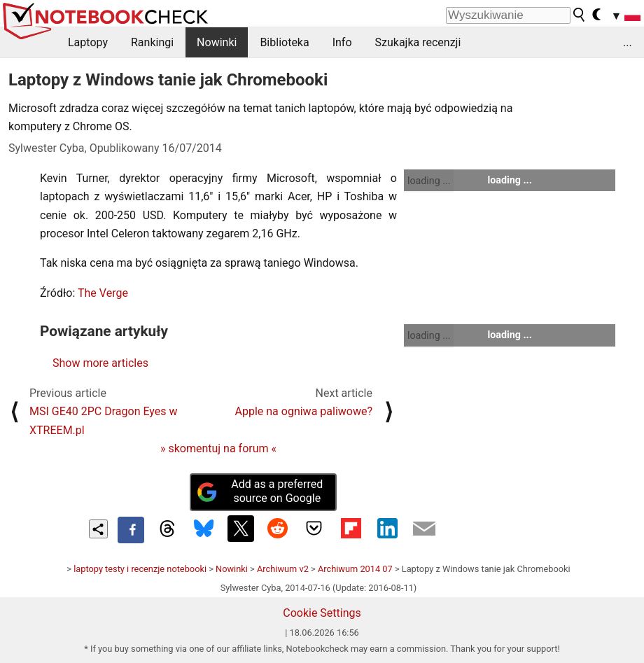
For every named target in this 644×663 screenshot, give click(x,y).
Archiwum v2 (283, 569)
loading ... (429, 181)
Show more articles (100, 363)
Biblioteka (284, 42)
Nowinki (217, 42)
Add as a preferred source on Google (260, 491)
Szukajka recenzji (418, 42)
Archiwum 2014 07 (355, 569)
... (628, 42)
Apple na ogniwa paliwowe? (304, 411)
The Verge (103, 293)
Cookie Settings (322, 613)
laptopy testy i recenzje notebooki (140, 569)
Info (342, 42)
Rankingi (152, 42)
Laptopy (88, 42)
